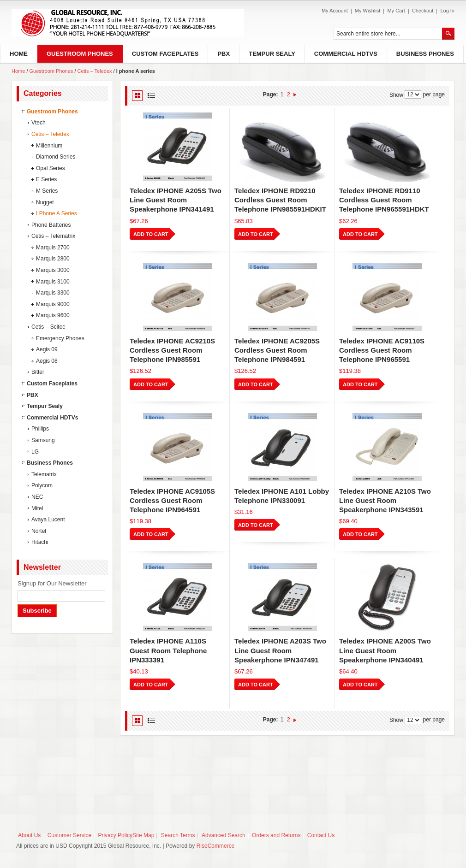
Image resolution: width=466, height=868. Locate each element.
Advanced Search (224, 835)
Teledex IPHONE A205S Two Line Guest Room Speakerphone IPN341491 (176, 200)
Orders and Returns (276, 835)
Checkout (423, 11)
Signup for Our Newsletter (52, 583)
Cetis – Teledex (95, 71)
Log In (447, 11)
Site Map (143, 835)
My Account (335, 11)
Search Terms (178, 835)
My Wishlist (368, 11)
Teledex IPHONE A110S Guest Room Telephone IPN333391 (168, 650)
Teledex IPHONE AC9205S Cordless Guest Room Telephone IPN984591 (277, 350)
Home (18, 71)
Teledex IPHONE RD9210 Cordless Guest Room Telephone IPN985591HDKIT (280, 200)
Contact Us (321, 835)
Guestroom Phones (52, 71)
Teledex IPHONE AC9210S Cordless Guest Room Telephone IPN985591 (172, 350)
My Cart (396, 11)
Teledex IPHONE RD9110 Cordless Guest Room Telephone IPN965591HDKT (384, 200)
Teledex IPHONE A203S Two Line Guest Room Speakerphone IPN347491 (280, 650)
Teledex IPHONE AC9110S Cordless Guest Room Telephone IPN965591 (382, 350)
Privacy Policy (115, 835)
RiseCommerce (216, 846)
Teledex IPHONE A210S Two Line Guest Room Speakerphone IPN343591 (385, 501)
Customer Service (69, 835)
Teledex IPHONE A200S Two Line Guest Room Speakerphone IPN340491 (385, 650)
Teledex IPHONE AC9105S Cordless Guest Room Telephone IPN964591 (172, 501)
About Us (29, 835)
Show (396, 94)
